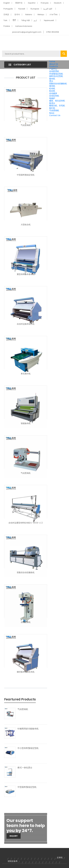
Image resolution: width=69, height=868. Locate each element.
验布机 (52, 79)
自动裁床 (53, 93)
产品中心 (53, 69)
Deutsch (58, 3)
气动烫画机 (54, 110)
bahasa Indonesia (24, 26)
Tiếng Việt (26, 20)
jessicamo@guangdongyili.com (27, 32)
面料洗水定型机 (56, 76)
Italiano (29, 14)
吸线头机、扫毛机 (57, 106)
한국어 (17, 14)
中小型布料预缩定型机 (28, 748)
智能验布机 (26, 423)
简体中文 (19, 3)
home (52, 61)
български (35, 9)
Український (49, 20)
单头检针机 (26, 374)
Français (45, 3)
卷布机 (52, 86)
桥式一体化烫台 (25, 768)
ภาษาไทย (54, 14)
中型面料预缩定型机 (26, 175)
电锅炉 (52, 98)
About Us (54, 64)
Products (54, 66)
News (52, 113)
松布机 (52, 88)
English (7, 3)
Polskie (7, 26)
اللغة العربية (48, 9)
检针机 (52, 108)
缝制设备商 (13, 861)
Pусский (22, 9)
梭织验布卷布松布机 (26, 672)
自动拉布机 (54, 96)
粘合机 (52, 91)
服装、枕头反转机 (57, 101)
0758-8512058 (53, 32)
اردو (35, 20)
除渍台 (52, 103)
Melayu (41, 14)
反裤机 (60, 858)
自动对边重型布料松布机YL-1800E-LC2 (26, 523)
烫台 (51, 81)
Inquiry (14, 836)
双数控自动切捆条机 (58, 84)
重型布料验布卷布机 (26, 274)
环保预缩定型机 (56, 74)
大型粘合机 (26, 225)
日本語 (6, 14)
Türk (5, 20)
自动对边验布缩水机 (26, 324)
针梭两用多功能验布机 (28, 729)
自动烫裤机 (26, 622)
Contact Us (55, 115)
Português (8, 9)
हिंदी (14, 20)
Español (32, 3)
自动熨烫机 (54, 71)
